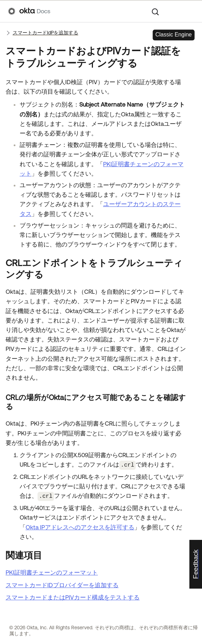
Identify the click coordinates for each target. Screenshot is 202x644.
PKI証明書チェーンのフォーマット (52, 571)
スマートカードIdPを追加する (45, 33)
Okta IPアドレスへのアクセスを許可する (80, 526)
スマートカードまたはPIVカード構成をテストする (73, 596)
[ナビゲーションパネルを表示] (190, 11)
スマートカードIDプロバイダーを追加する (62, 584)
